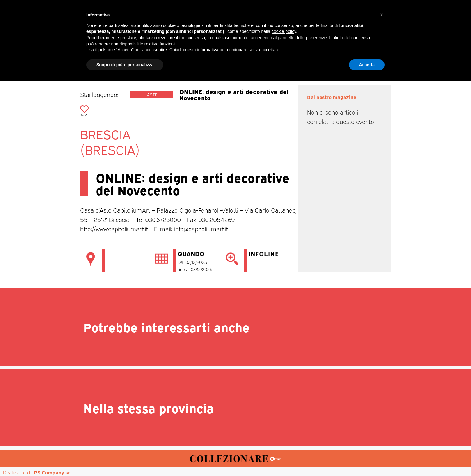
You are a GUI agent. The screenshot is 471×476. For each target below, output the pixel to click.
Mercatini (178, 59)
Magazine (143, 59)
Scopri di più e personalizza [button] (125, 459)
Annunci (359, 59)
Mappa (329, 59)
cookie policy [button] (284, 426)
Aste (304, 59)
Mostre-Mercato (222, 59)
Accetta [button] (367, 459)
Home (112, 59)
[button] (382, 409)
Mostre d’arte (271, 59)
